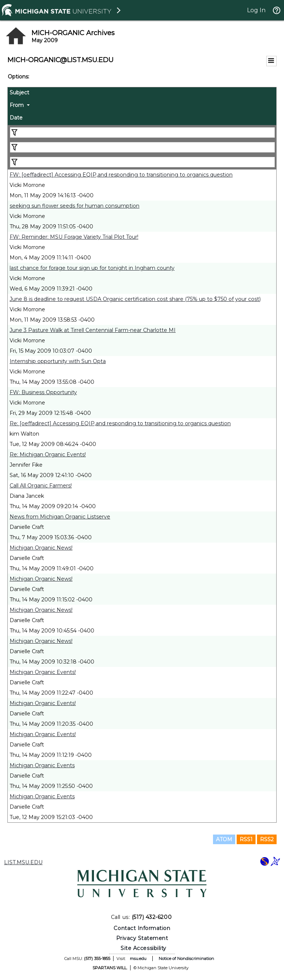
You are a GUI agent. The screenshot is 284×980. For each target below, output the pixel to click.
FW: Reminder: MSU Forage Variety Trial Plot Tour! (74, 237)
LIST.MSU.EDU (23, 862)
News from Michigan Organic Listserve (60, 517)
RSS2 (267, 839)
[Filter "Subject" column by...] (142, 132)
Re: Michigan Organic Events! (48, 454)
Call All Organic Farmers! (41, 486)
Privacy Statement (142, 938)
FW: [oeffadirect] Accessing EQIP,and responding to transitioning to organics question (121, 175)
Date (16, 118)
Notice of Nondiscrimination (186, 959)
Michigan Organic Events (42, 765)
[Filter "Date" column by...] (142, 162)
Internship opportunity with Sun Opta (58, 361)
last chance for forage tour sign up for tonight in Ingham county (92, 268)
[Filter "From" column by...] (142, 147)
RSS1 (246, 839)
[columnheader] (142, 94)
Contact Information (142, 928)
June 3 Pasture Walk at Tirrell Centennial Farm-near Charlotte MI (93, 330)
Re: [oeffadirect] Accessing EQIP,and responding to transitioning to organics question (120, 423)
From (17, 105)
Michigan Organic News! (41, 548)
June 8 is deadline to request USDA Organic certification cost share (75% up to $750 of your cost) (135, 299)
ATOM (224, 839)
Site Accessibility (143, 948)
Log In (256, 10)
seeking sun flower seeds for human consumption (75, 206)
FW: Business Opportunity (43, 392)
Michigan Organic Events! (43, 672)
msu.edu (138, 959)
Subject (19, 93)
